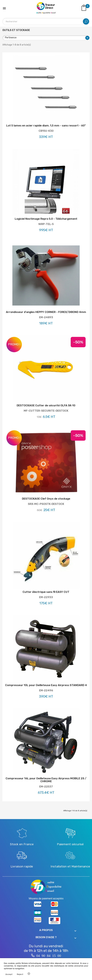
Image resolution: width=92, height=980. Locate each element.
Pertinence (47, 38)
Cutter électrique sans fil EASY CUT (46, 592)
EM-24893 (46, 317)
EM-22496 (46, 690)
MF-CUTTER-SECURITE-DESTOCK (46, 411)
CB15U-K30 (46, 131)
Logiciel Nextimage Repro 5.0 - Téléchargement (46, 219)
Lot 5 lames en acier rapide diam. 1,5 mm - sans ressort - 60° (46, 125)
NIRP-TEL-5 (46, 224)
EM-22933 (46, 597)
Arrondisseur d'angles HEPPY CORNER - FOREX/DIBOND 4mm (46, 312)
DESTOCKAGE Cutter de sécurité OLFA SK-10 (46, 405)
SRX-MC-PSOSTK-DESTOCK (46, 504)
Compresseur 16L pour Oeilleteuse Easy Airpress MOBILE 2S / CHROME (46, 780)
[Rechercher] (46, 21)
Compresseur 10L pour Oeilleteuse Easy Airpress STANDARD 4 (46, 685)
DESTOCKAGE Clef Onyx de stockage (46, 499)
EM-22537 (46, 786)
